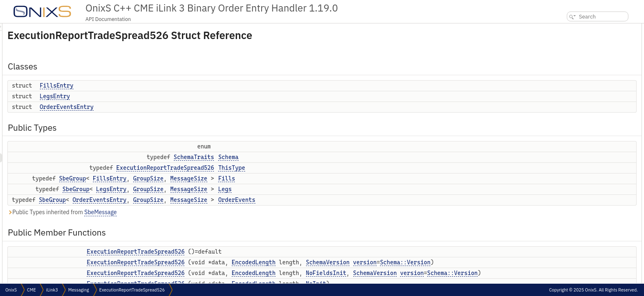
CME (31, 290)
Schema (331, 157)
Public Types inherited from (165, 212)
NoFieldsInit (429, 282)
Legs (328, 189)
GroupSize (251, 178)
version (201, 271)
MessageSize (292, 178)
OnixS (11, 290)
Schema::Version (242, 271)
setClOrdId (571, 269)
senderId (569, 242)
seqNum (568, 187)
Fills (329, 178)
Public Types (567, 64)
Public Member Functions (582, 124)
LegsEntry (158, 96)
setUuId (568, 214)
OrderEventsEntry (169, 107)
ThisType (334, 168)
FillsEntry (159, 86)
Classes (561, 28)
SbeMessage (203, 212)
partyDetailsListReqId (583, 278)
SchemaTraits (297, 157)
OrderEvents (339, 200)
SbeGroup (175, 178)
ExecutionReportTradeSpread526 (268, 168)
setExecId (570, 232)
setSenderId (573, 251)
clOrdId (567, 260)
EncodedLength (356, 262)
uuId (564, 205)
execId (567, 223)
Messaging (78, 290)
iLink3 (52, 290)
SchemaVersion (431, 262)
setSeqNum (572, 196)
